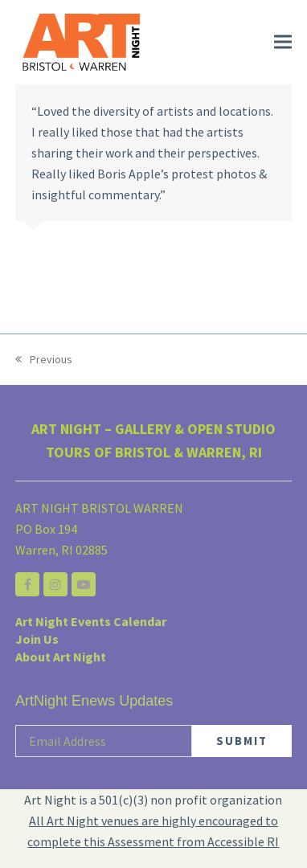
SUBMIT (242, 741)
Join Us (37, 639)
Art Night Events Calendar (91, 621)
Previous (44, 360)
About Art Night (61, 657)
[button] (283, 42)
